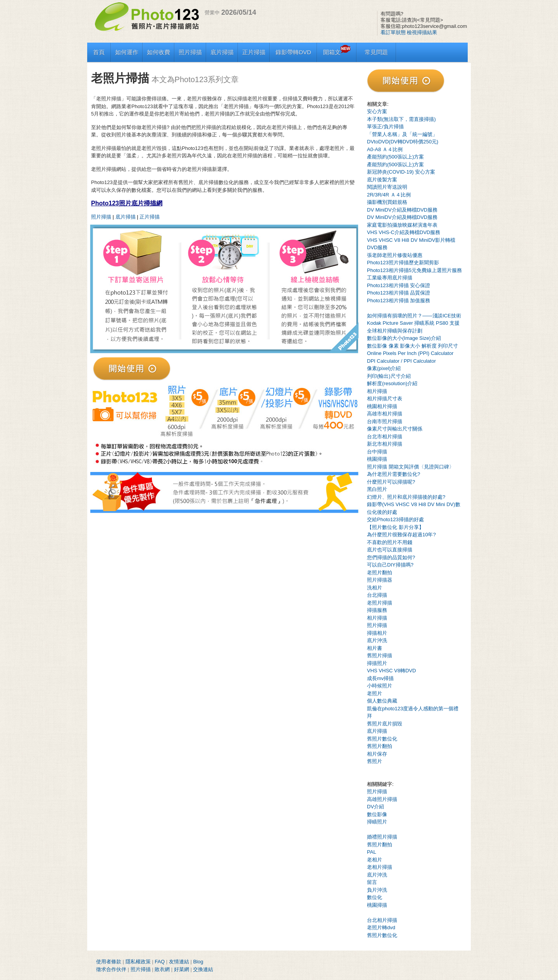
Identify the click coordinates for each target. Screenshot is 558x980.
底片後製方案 (382, 180)
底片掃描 (222, 52)
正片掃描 (254, 52)
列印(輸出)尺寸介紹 (389, 376)
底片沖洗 (377, 640)
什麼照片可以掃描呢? (391, 482)
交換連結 (203, 969)
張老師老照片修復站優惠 (395, 255)
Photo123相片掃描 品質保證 (399, 293)
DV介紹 (375, 807)
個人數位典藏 (382, 701)
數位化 (375, 897)
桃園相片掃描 (382, 406)
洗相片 (375, 588)
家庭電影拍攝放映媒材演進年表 (402, 225)
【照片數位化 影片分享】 (395, 527)
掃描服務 (377, 610)
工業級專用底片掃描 (390, 278)
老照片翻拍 (380, 573)
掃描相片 (377, 633)
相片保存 (377, 754)
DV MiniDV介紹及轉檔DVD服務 (402, 210)
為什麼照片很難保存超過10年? (401, 535)
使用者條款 (109, 962)
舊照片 (375, 761)
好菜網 (182, 969)
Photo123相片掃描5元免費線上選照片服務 (414, 270)
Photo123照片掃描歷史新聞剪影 (403, 263)
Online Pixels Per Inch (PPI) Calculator (410, 353)
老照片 (375, 693)
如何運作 (127, 52)
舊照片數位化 (382, 739)
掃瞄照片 (377, 822)
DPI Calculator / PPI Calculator (401, 361)
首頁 (99, 52)
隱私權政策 (138, 962)
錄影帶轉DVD (293, 52)
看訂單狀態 (393, 32)
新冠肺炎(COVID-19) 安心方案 (401, 172)
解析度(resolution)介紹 (392, 383)
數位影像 (377, 814)
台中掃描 (377, 452)
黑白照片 (377, 489)
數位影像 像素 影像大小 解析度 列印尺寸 (412, 346)
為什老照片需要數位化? (394, 474)
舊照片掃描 (380, 655)
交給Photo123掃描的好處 (395, 519)
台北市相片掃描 (385, 437)
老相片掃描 (380, 867)
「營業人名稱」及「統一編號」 (402, 134)
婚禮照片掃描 (382, 837)
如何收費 (158, 52)
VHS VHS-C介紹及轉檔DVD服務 (404, 232)
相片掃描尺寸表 (385, 399)
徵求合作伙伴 (111, 969)
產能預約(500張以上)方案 (395, 157)
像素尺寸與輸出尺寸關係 (395, 429)
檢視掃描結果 (422, 32)
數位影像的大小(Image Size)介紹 (404, 338)
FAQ (160, 962)
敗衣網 (162, 969)
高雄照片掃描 (382, 799)
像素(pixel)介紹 (384, 368)
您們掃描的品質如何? (391, 557)
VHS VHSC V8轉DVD (391, 671)
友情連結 (179, 962)
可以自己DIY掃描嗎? (390, 565)
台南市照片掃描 (385, 421)
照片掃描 (190, 52)
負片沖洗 (377, 890)
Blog (198, 962)
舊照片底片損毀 (385, 724)
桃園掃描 (377, 459)
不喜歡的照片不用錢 (390, 542)
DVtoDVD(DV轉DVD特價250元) (403, 142)
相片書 (375, 648)
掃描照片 (377, 663)
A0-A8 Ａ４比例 (385, 149)
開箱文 (337, 52)
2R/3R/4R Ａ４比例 (389, 195)
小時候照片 (380, 686)
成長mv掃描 (380, 678)
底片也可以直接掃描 (390, 550)
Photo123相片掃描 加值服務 (399, 301)
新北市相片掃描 (385, 444)
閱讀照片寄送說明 (387, 187)
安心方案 (377, 111)
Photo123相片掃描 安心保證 (399, 285)
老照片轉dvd (381, 927)
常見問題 (376, 52)
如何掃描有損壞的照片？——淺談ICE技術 (414, 316)
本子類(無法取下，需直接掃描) (401, 119)
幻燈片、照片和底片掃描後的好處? (406, 497)
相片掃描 (377, 391)
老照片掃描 (380, 603)
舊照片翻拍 (380, 746)
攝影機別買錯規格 (387, 202)
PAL (372, 852)
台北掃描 (377, 595)
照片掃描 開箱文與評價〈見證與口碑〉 (411, 467)
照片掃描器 (380, 580)
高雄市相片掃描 (385, 414)
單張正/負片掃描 (385, 127)
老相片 (375, 860)
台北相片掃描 (382, 920)
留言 (372, 882)
